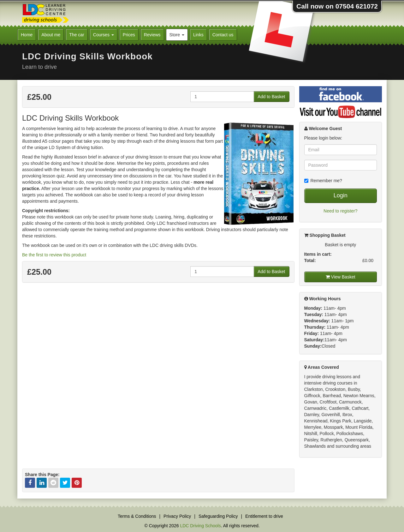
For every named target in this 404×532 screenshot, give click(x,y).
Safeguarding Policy (218, 516)
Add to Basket (271, 97)
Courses (104, 35)
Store (177, 35)
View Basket (341, 277)
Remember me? (323, 181)
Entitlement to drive (264, 516)
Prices (129, 35)
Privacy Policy (177, 516)
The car (77, 35)
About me (51, 35)
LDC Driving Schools (200, 526)
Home (27, 35)
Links (198, 35)
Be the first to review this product (54, 255)
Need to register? (340, 211)
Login (341, 195)
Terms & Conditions (137, 516)
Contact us (223, 35)
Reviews (152, 35)
